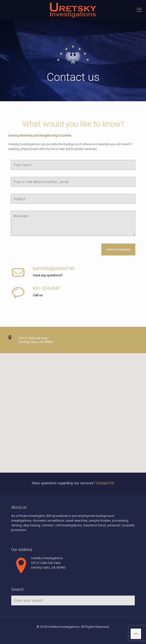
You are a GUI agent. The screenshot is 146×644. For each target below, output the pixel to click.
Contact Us (105, 483)
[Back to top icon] (136, 634)
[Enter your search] (73, 600)
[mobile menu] (139, 10)
